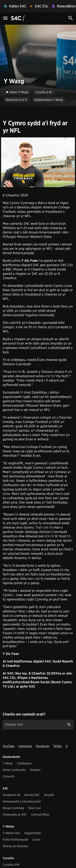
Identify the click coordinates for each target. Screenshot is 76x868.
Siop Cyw (35, 808)
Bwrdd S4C (32, 795)
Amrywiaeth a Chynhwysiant (22, 801)
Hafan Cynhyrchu (14, 770)
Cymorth (9, 776)
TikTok (57, 746)
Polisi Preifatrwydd (15, 840)
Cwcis (36, 840)
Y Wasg (8, 763)
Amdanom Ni (11, 795)
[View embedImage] (38, 162)
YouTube (9, 746)
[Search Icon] (71, 18)
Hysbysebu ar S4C (15, 815)
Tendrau (35, 770)
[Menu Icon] (5, 18)
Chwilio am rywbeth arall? (24, 714)
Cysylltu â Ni (11, 865)
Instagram (25, 746)
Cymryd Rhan (40, 815)
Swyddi (49, 795)
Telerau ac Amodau (15, 846)
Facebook (43, 746)
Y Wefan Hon (11, 833)
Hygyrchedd (33, 833)
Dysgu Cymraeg (13, 808)
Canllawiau (24, 763)
